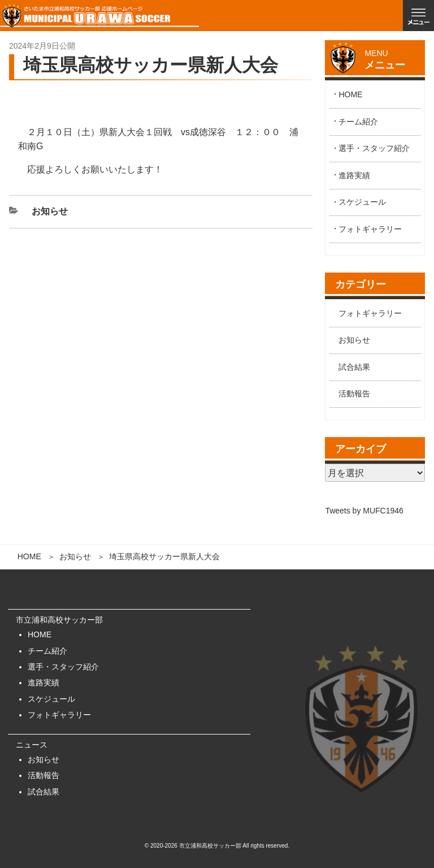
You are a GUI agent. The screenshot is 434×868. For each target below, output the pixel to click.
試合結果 (354, 367)
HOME (29, 556)
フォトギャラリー (370, 229)
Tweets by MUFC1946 (364, 511)
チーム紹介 (358, 122)
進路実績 (354, 175)
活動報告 (354, 394)
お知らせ (75, 556)
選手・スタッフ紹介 (374, 148)
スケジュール (362, 202)
